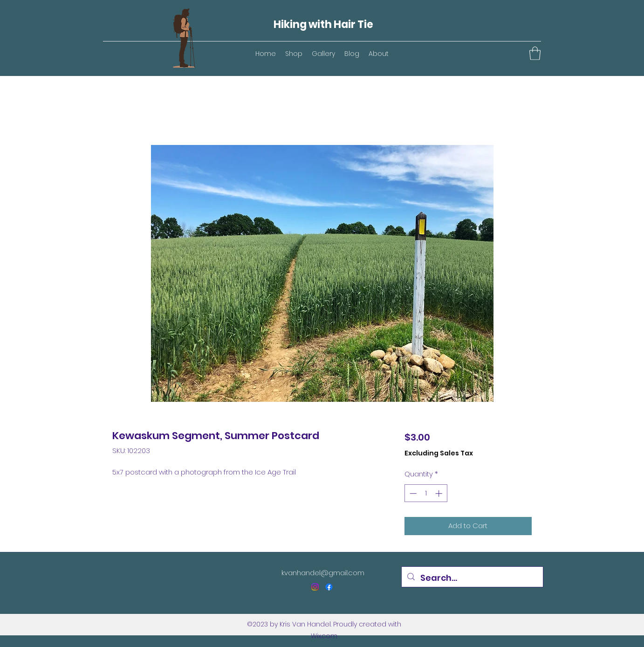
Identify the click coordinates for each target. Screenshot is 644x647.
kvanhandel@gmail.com (323, 573)
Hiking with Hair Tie (323, 24)
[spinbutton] (426, 493)
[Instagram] (315, 587)
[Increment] (440, 493)
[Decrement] (412, 493)
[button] (535, 53)
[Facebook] (329, 587)
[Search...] (472, 578)
